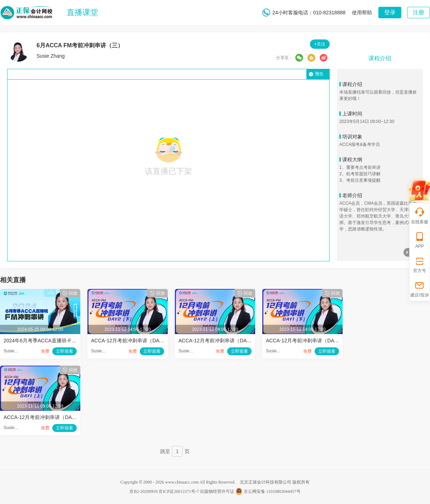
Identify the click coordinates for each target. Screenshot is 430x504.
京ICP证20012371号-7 (179, 491)
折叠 (406, 252)
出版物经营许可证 (217, 491)
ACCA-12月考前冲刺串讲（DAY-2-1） (221, 341)
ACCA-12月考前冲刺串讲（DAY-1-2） (308, 341)
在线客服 (420, 216)
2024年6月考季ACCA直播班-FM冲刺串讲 (50, 341)
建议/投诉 (419, 289)
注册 (419, 12)
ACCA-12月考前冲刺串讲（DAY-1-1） (46, 417)
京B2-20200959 (143, 491)
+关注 (320, 44)
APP (420, 240)
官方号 (420, 264)
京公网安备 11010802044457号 (268, 491)
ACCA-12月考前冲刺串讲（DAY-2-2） (133, 341)
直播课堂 (82, 12)
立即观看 (64, 351)
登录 (390, 12)
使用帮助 (362, 13)
